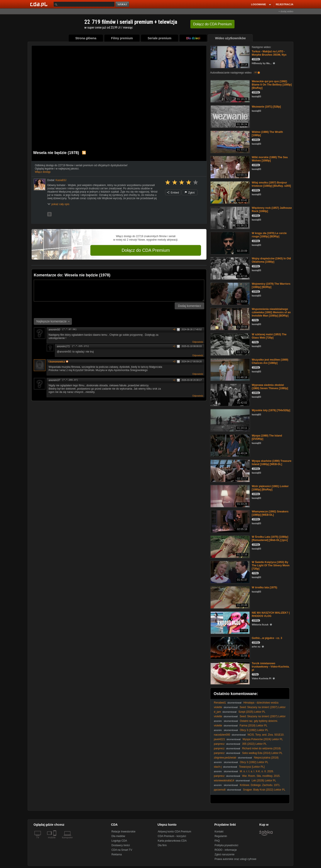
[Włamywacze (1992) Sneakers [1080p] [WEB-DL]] (230, 521)
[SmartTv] (55, 840)
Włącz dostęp (43, 172)
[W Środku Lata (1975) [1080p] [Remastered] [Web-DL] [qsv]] (230, 546)
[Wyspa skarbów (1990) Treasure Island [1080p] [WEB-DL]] (230, 470)
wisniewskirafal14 (224, 781)
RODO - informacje (226, 850)
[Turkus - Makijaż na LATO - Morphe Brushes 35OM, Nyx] (230, 57)
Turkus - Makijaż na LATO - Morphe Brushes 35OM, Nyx (269, 53)
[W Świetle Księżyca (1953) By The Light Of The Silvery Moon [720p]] (230, 572)
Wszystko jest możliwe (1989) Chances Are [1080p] (270, 361)
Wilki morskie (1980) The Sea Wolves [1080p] (270, 159)
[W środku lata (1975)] (230, 597)
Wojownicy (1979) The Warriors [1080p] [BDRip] (271, 285)
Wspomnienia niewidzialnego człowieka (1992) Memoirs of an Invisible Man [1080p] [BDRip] (271, 312)
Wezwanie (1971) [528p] (266, 107)
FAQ (217, 841)
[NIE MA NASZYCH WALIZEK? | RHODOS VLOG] (230, 622)
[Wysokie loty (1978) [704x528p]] (230, 420)
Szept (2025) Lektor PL (252, 712)
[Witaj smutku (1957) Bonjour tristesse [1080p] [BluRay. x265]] (230, 192)
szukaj (123, 4)
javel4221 (219, 739)
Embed (173, 193)
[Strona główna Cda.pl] (39, 4)
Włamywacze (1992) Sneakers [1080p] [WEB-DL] (270, 513)
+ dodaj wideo (286, 11)
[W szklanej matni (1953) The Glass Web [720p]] (230, 344)
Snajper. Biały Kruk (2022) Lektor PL (264, 790)
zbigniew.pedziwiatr (225, 758)
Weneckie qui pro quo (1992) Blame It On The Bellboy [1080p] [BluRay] (272, 85)
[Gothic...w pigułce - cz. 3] (230, 648)
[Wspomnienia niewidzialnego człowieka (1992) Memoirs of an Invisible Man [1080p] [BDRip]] (230, 319)
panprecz (219, 744)
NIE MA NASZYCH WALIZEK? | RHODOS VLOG (271, 614)
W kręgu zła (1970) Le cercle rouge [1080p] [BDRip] (269, 235)
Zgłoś (190, 193)
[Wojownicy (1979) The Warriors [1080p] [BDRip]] (230, 293)
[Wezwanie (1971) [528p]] (230, 116)
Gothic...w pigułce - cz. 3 (267, 638)
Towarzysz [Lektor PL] (252, 767)
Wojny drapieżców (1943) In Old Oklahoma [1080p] (271, 260)
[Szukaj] (84, 4)
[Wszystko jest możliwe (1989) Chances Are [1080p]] (230, 369)
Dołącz (212, 24)
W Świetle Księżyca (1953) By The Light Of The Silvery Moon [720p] (271, 565)
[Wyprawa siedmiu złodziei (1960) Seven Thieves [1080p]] (230, 395)
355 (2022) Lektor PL (254, 744)
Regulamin (221, 836)
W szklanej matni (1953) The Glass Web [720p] (269, 336)
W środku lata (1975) (264, 587)
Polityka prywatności (226, 845)
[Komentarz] (119, 291)
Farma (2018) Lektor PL (253, 726)
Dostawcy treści (121, 845)
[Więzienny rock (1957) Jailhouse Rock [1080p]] (230, 217)
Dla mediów (118, 836)
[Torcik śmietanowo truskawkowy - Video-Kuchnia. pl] (230, 673)
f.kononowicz (58, 362)
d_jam (217, 712)
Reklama (117, 854)
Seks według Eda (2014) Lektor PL (262, 753)
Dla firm (162, 845)
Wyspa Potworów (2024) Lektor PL (263, 739)
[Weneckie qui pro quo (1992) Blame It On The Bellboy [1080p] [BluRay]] (230, 91)
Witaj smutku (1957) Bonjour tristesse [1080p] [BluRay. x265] (271, 184)
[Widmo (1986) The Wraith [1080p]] (230, 141)
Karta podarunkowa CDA (172, 841)
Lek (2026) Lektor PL (264, 781)
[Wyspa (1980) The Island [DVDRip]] (230, 445)
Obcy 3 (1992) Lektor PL (254, 730)
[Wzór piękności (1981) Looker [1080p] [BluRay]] (230, 496)
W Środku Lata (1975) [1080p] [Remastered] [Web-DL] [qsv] (270, 538)
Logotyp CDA (119, 841)
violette (218, 707)
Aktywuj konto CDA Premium (174, 832)
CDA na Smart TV (122, 850)
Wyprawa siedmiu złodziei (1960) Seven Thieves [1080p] (270, 387)
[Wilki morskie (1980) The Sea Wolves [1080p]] (230, 167)
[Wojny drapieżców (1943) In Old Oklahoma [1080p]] (230, 268)
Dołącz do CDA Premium (146, 250)
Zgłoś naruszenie (224, 854)
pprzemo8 (220, 790)
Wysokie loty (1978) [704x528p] (271, 410)
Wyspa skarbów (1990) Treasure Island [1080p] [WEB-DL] (272, 463)
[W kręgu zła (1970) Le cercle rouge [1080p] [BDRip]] (230, 243)
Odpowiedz (198, 342)
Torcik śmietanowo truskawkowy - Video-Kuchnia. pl (271, 667)
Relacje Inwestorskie (123, 832)
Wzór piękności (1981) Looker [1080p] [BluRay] (270, 488)
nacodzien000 (222, 735)
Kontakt (219, 832)
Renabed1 (220, 703)
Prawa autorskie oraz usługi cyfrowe (235, 859)
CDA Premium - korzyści (172, 836)
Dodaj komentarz (189, 306)
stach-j (218, 767)
